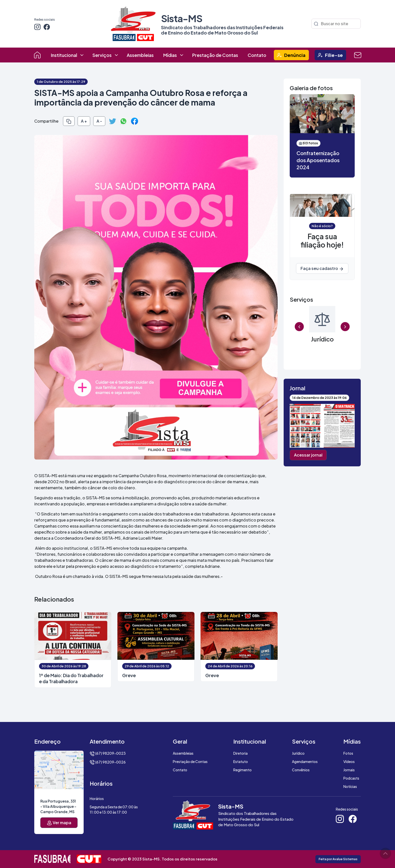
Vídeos (349, 761)
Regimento (242, 770)
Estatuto (241, 761)
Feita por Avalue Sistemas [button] (338, 859)
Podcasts (351, 778)
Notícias (350, 786)
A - (99, 121)
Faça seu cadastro (322, 269)
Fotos (348, 753)
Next (345, 327)
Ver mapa (59, 823)
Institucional (64, 55)
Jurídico (298, 753)
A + (84, 121)
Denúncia (295, 55)
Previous (299, 327)
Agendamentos (305, 761)
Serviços (102, 55)
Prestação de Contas (215, 55)
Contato (257, 55)
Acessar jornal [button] (308, 455)
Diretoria (240, 753)
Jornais (349, 770)
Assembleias (140, 55)
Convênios (301, 770)
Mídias (170, 55)
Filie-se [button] (334, 55)
